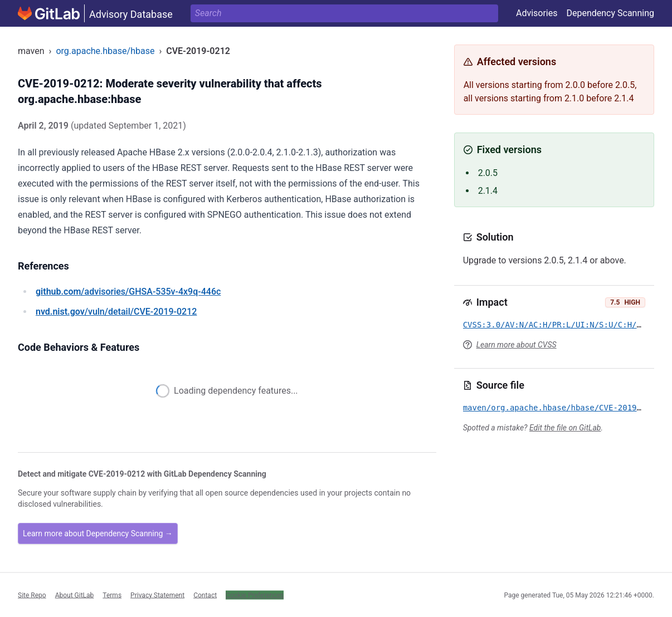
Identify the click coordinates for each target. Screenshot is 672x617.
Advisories (537, 13)
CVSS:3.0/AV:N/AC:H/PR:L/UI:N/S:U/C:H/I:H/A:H (566, 325)
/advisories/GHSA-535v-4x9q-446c (128, 292)
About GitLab (75, 595)
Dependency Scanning (610, 13)
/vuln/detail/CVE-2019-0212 (116, 312)
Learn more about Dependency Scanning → (98, 533)
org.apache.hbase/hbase (105, 51)
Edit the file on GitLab (565, 428)
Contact (205, 595)
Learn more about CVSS (517, 345)
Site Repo (32, 595)
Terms (112, 595)
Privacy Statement (157, 595)
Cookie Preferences (255, 595)
